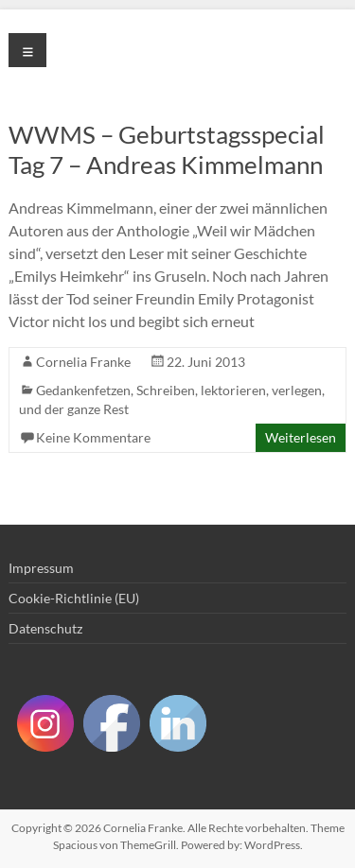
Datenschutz (45, 628)
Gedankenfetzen (83, 390)
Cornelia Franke (83, 362)
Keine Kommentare (93, 437)
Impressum (41, 568)
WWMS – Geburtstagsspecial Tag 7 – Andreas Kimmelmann (167, 149)
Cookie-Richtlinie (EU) (74, 598)
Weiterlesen (301, 437)
